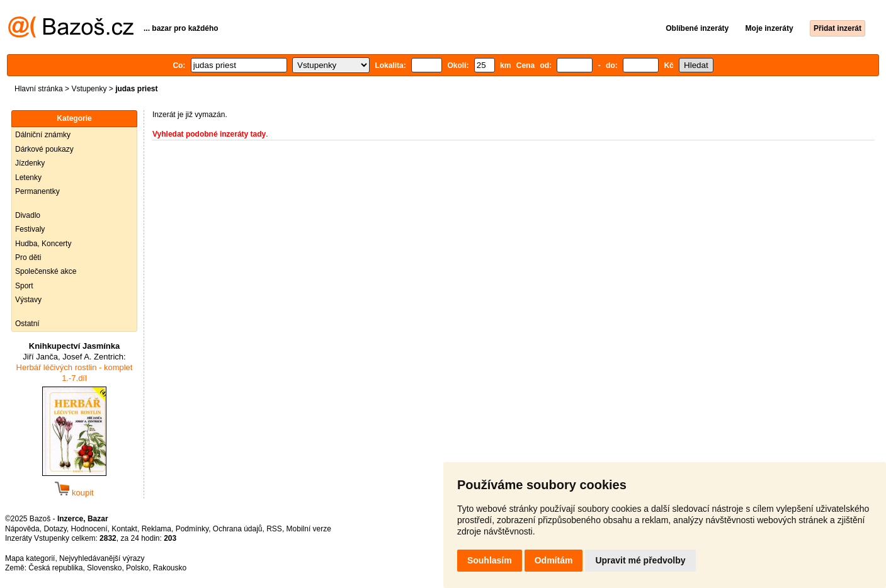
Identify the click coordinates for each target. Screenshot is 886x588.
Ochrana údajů (238, 529)
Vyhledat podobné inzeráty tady (209, 134)
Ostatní (27, 324)
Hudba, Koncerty (43, 244)
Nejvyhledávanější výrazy (102, 558)
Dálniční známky (43, 135)
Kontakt (124, 529)
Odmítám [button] (554, 560)
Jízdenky (30, 163)
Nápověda (22, 529)
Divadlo (28, 215)
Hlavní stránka (39, 89)
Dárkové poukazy (44, 149)
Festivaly (30, 229)
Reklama (156, 529)
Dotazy (55, 529)
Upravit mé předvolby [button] (640, 560)
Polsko (137, 568)
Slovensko (104, 568)
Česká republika (55, 568)
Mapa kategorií (30, 558)
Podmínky (192, 529)
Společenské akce (46, 271)
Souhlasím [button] (490, 560)
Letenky (28, 178)
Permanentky (37, 191)
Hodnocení (89, 529)
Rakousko (170, 568)
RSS (274, 529)
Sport (24, 286)
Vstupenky (89, 89)
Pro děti (28, 257)
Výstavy (28, 300)
